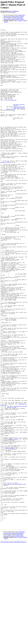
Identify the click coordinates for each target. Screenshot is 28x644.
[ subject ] (25, 21)
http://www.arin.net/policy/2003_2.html (15, 576)
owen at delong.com (19, 123)
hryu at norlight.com (11, 115)
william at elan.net (19, 121)
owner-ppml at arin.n (19, 125)
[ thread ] (20, 21)
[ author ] (6, 22)
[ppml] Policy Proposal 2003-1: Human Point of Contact (14, 16)
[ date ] (16, 21)
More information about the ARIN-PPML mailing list (13, 643)
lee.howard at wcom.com (20, 483)
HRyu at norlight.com (13, 11)
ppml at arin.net (11, 126)
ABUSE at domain (14, 522)
